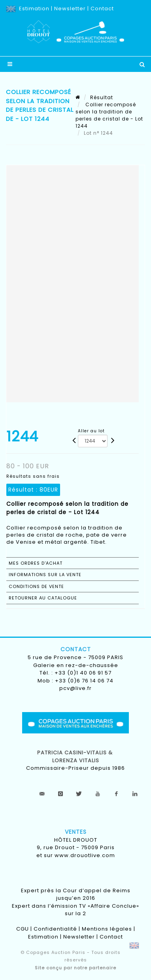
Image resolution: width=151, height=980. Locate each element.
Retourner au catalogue (43, 598)
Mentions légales (107, 929)
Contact (102, 8)
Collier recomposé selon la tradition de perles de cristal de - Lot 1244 (109, 115)
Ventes (76, 832)
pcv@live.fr (75, 688)
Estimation (34, 8)
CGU (23, 929)
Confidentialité (55, 929)
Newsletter (70, 8)
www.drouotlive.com (85, 855)
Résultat (102, 97)
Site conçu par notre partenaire (75, 968)
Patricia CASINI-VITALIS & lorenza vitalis (76, 757)
